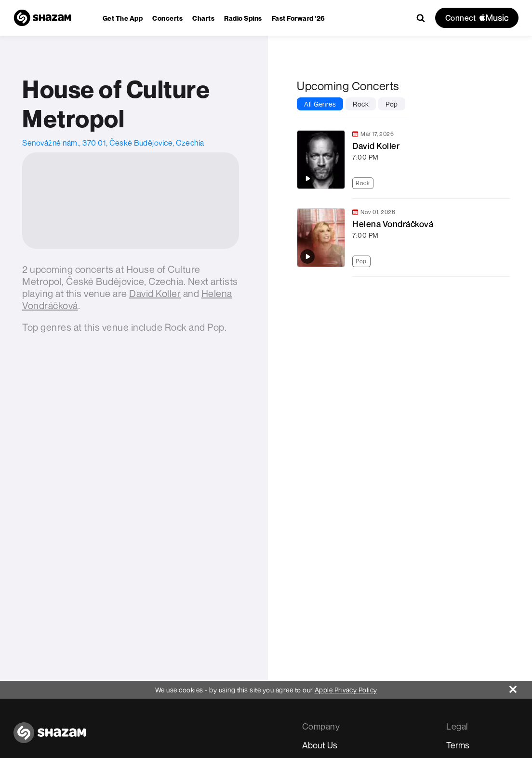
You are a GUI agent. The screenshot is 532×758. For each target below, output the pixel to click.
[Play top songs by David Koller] (307, 178)
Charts (203, 18)
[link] (402, 160)
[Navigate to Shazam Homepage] (42, 18)
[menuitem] (123, 18)
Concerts (167, 18)
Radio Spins (243, 18)
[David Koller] (155, 293)
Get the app (123, 18)
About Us (320, 745)
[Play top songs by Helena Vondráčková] (307, 257)
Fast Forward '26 (299, 18)
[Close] (521, 687)
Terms (458, 745)
